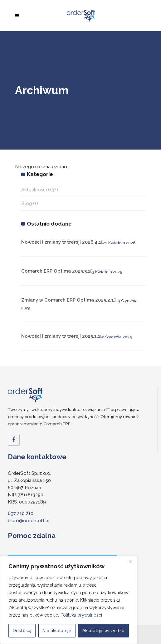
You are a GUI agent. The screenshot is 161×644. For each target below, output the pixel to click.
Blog (27, 203)
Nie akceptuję (57, 631)
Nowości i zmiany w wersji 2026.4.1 (61, 242)
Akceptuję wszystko (103, 631)
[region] (69, 600)
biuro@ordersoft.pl (29, 521)
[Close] (131, 561)
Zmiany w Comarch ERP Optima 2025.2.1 (68, 300)
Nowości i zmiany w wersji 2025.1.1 (61, 336)
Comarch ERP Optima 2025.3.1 (56, 271)
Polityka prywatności (81, 615)
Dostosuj (22, 631)
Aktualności (34, 190)
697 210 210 (21, 513)
